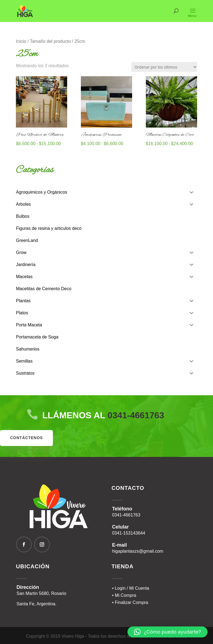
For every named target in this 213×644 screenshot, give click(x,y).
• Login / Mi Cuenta (131, 588)
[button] (167, 632)
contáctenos (26, 438)
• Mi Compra (124, 595)
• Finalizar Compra (130, 602)
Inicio (21, 41)
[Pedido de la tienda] (164, 67)
